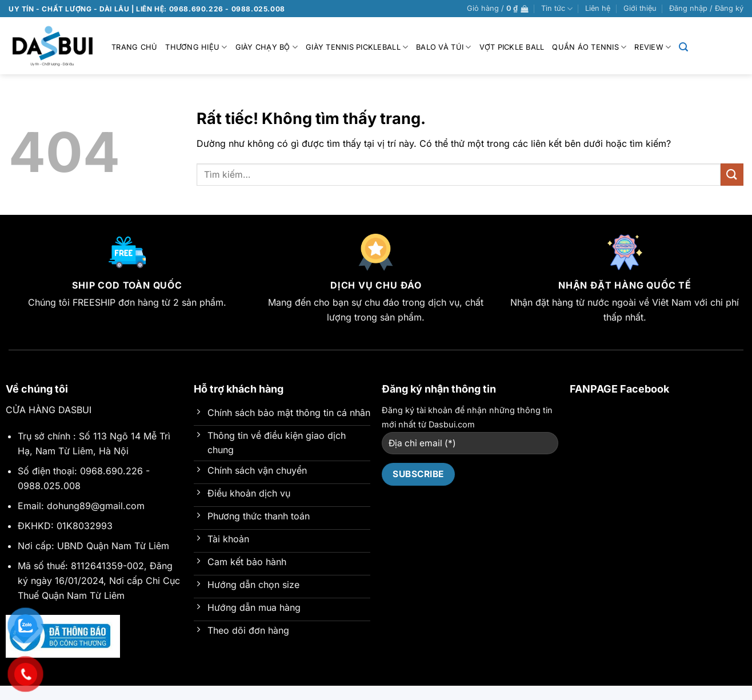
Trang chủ (134, 47)
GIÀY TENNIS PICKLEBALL (357, 47)
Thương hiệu (196, 47)
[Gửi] (732, 175)
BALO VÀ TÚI (443, 47)
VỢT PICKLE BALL (512, 47)
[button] (497, 9)
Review (653, 47)
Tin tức (557, 9)
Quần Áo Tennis (589, 47)
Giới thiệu (640, 8)
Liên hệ (598, 8)
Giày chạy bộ (267, 47)
